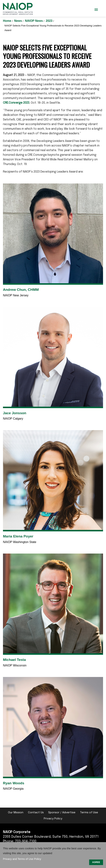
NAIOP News (34, 21)
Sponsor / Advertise (62, 813)
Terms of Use (89, 813)
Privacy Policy (53, 819)
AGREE (96, 862)
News (19, 21)
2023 (49, 21)
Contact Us (36, 813)
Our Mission (16, 813)
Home (8, 21)
